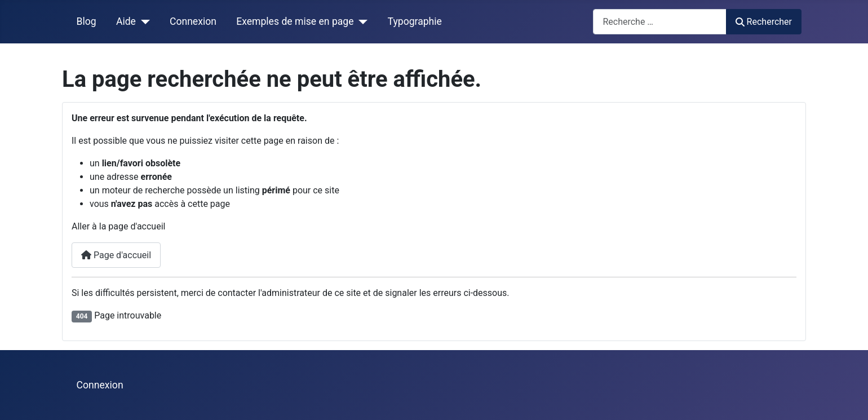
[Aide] (143, 21)
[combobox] (660, 22)
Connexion (193, 21)
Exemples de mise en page (295, 21)
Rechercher (764, 22)
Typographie (415, 21)
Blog (87, 21)
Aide (126, 21)
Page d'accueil (116, 255)
